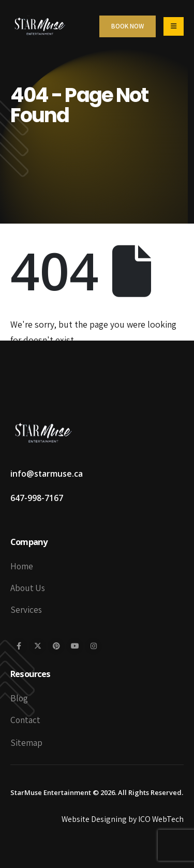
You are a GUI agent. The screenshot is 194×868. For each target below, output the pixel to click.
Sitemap (26, 742)
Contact (25, 720)
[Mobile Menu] (174, 26)
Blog (19, 698)
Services (26, 609)
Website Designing (94, 819)
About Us (28, 588)
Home (22, 566)
